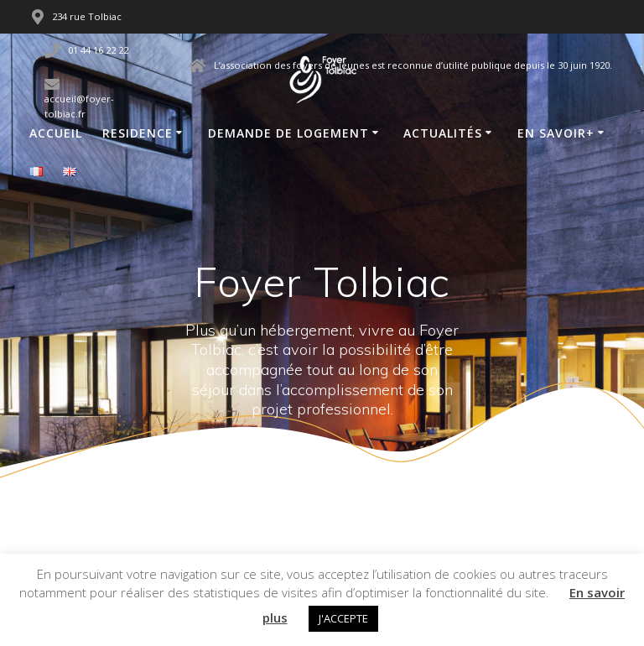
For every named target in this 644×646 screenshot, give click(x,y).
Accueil (56, 133)
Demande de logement (288, 133)
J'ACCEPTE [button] (343, 618)
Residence (138, 133)
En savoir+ (556, 133)
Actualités (443, 133)
